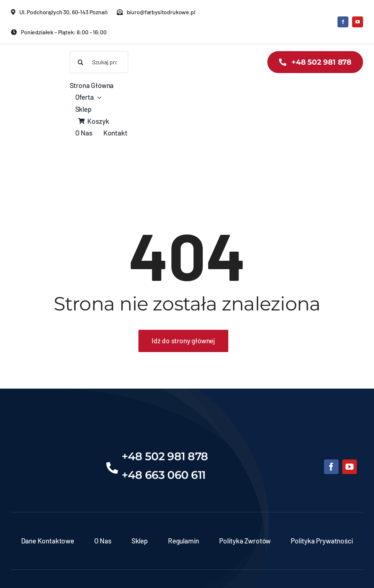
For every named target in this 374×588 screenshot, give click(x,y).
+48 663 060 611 (164, 475)
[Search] (81, 62)
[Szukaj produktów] (99, 62)
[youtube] (358, 22)
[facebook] (343, 22)
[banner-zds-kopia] (32, 55)
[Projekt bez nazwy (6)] (50, 447)
